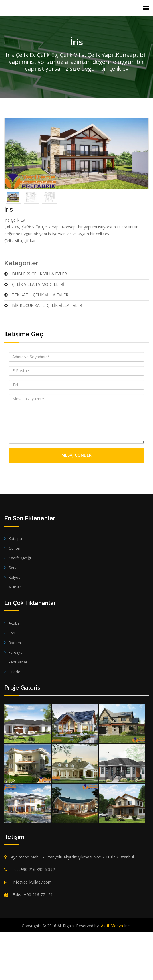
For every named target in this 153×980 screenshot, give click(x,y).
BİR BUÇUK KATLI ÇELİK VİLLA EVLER (43, 356)
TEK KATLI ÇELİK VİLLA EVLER (36, 345)
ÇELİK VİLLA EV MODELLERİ (34, 335)
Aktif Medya (112, 976)
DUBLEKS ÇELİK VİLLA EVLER (36, 324)
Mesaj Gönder (76, 506)
